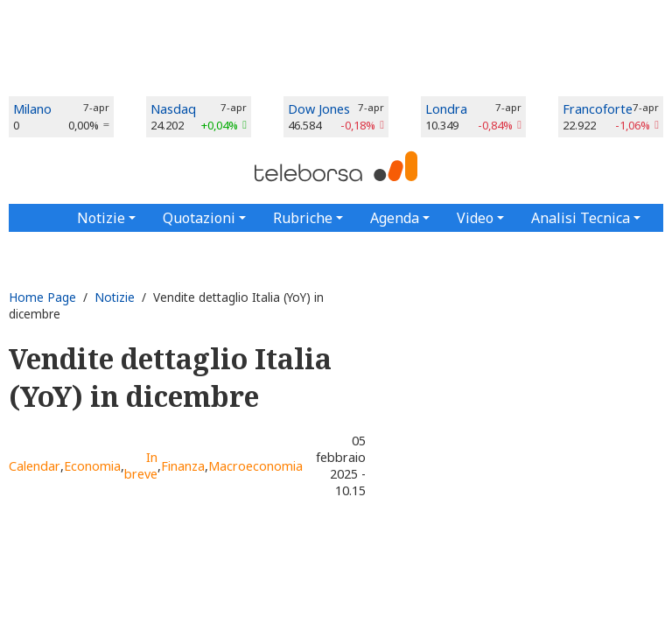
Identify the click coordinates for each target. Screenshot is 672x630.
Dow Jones (319, 109)
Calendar (35, 466)
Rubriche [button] (303, 218)
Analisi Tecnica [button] (581, 218)
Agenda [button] (395, 218)
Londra (446, 109)
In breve (141, 465)
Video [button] (475, 218)
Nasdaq (173, 109)
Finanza (183, 466)
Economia (92, 466)
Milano (32, 109)
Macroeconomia (255, 466)
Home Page (42, 297)
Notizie (115, 297)
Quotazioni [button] (199, 218)
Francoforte (598, 109)
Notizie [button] (101, 218)
